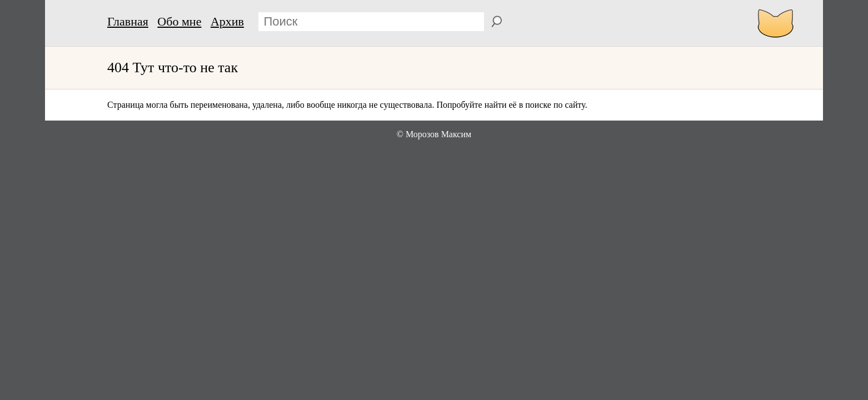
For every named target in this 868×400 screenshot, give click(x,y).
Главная (128, 21)
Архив (227, 21)
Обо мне (179, 21)
